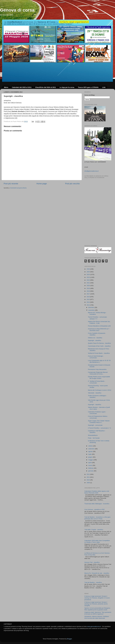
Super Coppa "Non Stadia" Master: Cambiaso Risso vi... (99, 422)
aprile (90, 463)
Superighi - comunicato (95, 425)
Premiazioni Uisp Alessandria (97, 369)
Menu (6, 87)
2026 (88, 269)
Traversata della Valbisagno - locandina (97, 504)
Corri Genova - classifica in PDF (95, 509)
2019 (88, 288)
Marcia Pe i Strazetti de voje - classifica (97, 573)
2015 (88, 299)
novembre (92, 310)
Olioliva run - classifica (95, 338)
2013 (88, 305)
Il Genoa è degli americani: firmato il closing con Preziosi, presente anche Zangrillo (96, 604)
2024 (88, 274)
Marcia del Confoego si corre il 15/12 (100, 390)
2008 (88, 483)
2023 (88, 277)
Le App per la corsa (67, 87)
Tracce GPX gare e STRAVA (88, 87)
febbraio (91, 468)
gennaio (91, 471)
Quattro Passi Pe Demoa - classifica (99, 343)
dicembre (91, 307)
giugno (91, 457)
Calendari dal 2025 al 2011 (22, 87)
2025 (88, 272)
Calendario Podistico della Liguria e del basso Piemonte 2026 (97, 492)
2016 (88, 297)
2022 (88, 280)
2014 (88, 302)
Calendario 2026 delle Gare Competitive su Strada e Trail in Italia (97, 541)
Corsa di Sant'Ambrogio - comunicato (96, 357)
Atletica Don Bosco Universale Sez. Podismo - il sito (99, 322)
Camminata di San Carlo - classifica (99, 346)
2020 (88, 286)
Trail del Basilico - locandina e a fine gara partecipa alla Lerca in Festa (97, 518)
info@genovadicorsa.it (91, 171)
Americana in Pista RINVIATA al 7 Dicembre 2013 (99, 330)
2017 (88, 294)
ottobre (91, 446)
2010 (88, 480)
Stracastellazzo (93, 435)
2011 (88, 477)
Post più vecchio (72, 184)
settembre (92, 449)
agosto (91, 451)
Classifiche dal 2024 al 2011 (46, 87)
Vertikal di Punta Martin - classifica (99, 353)
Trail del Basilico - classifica (93, 582)
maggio (91, 460)
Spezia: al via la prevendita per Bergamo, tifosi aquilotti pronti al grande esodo (97, 609)
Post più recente (11, 184)
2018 (88, 291)
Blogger (69, 639)
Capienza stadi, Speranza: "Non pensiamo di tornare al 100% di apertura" (98, 613)
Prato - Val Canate (94, 438)
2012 (88, 474)
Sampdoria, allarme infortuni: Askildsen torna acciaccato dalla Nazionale (97, 617)
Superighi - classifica (95, 340)
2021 (88, 283)
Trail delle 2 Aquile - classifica (94, 530)
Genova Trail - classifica (92, 562)
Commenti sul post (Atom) (18, 188)
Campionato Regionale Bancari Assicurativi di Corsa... (98, 373)
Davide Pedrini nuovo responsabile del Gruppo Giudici (99, 378)
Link (104, 87)
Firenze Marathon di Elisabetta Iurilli (99, 326)
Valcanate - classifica (95, 393)
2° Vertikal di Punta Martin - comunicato (97, 382)
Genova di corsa (17, 10)
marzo (90, 465)
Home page (42, 184)
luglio (90, 454)
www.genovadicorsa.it (94, 626)
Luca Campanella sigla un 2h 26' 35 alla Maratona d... (99, 361)
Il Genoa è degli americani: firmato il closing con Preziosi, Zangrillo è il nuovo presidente (97, 598)
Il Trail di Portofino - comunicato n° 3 (99, 428)
